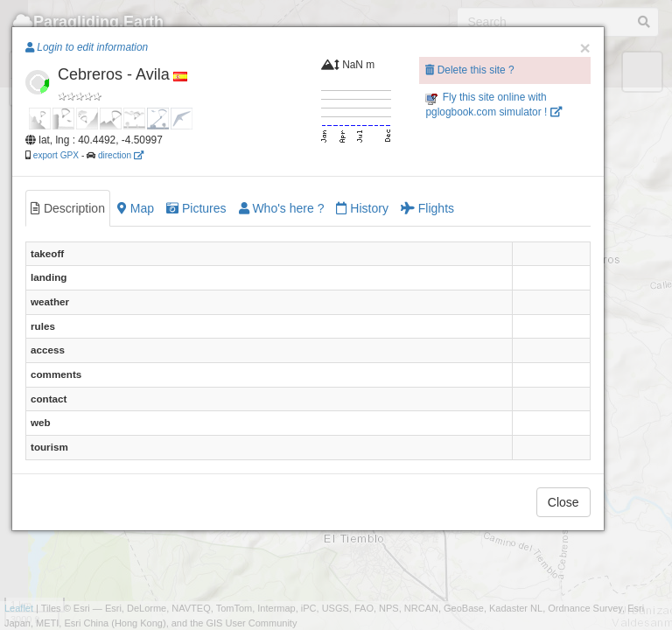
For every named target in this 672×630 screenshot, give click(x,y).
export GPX (56, 155)
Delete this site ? (469, 70)
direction (121, 155)
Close (563, 502)
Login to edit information (87, 47)
